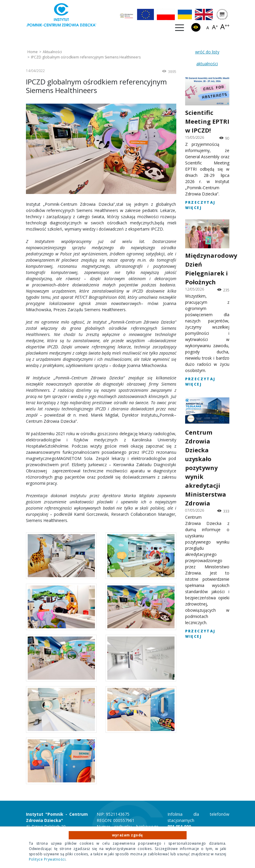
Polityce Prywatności (47, 859)
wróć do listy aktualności (207, 58)
